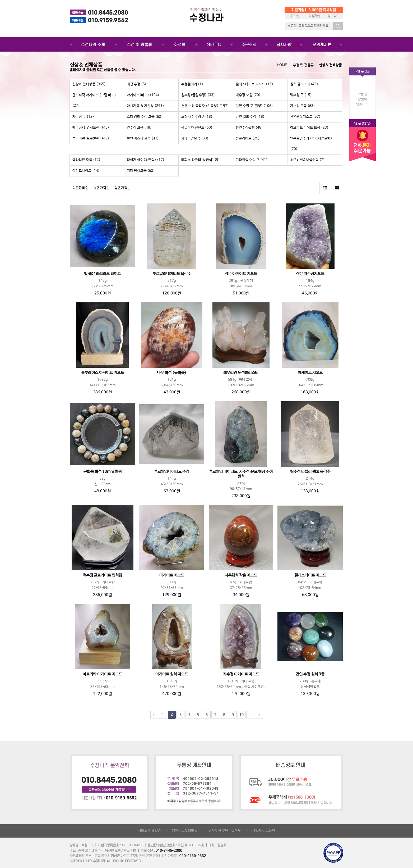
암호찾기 (334, 16)
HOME (282, 65)
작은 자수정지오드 (310, 274)
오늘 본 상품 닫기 (363, 123)
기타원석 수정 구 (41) (252, 160)
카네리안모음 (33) (195, 138)
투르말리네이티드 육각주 (172, 274)
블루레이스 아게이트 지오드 (103, 373)
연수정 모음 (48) (139, 128)
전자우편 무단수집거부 (225, 831)
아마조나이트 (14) (86, 171)
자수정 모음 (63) (303, 106)
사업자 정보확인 (264, 831)
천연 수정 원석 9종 (310, 674)
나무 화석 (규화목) (172, 373)
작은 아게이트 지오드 (241, 274)
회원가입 (314, 16)
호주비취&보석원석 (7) (307, 160)
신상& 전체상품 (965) (89, 84)
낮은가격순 (101, 188)
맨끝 (259, 715)
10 (242, 715)
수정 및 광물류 (303, 65)
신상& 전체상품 (330, 65)
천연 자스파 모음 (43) (143, 138)
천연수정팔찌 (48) (249, 128)
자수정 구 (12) (83, 117)
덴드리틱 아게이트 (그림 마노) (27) (94, 100)
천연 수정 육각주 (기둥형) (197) (205, 106)
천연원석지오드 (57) (305, 117)
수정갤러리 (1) (192, 84)
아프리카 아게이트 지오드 (102, 674)
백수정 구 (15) (301, 95)
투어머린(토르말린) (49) (91, 138)
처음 (154, 715)
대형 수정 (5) (137, 84)
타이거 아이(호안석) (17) (146, 160)
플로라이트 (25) (248, 138)
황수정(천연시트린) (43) (91, 128)
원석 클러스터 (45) (304, 84)
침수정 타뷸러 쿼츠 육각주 (310, 472)
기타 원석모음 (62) (141, 171)
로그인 (294, 16)
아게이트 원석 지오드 (172, 674)
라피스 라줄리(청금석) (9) (201, 160)
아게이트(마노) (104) (143, 95)
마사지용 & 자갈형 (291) (145, 106)
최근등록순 (80, 188)
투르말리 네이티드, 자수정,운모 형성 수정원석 (241, 474)
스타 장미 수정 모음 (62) (145, 117)
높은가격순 (123, 188)
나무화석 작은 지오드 (241, 575)
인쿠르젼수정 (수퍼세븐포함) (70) (311, 144)
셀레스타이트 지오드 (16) (254, 84)
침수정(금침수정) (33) (198, 95)
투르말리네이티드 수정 (172, 472)
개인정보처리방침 (185, 831)
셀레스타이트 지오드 (310, 575)
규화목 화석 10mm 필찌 (103, 472)
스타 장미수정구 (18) (197, 117)
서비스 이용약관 (149, 831)
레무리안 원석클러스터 (241, 373)
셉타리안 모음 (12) (86, 160)
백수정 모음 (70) (248, 95)
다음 (250, 715)
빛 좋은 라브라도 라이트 (102, 274)
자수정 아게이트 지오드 (241, 674)
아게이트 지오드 (310, 373)
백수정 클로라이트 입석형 (102, 575)
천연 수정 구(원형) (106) (254, 106)
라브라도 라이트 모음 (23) (309, 128)
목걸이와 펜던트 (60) (197, 128)
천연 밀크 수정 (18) (250, 117)
